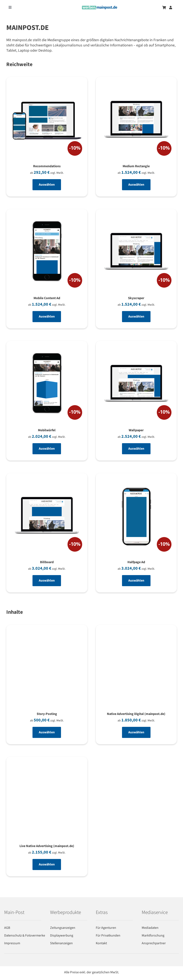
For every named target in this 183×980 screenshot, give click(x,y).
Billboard (47, 562)
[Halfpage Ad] (136, 517)
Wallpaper (136, 430)
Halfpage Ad (136, 562)
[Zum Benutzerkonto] (171, 8)
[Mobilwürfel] (47, 385)
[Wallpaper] (136, 385)
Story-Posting (47, 714)
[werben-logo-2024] (100, 7)
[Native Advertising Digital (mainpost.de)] (136, 636)
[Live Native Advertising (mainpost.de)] (47, 768)
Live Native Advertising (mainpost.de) (47, 846)
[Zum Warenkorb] (164, 8)
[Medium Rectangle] (136, 121)
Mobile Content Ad (47, 298)
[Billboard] (47, 517)
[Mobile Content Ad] (47, 253)
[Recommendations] (47, 121)
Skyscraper (136, 298)
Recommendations (47, 166)
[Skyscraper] (136, 253)
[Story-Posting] (47, 636)
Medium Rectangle (136, 166)
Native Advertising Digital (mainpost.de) (136, 714)
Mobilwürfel (47, 430)
